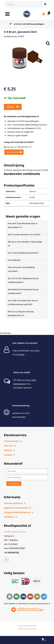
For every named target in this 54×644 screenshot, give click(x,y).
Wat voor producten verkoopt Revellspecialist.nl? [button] (21, 313)
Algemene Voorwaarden (16, 508)
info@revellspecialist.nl (15, 532)
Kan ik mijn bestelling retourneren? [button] (23, 253)
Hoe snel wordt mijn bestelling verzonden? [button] (21, 269)
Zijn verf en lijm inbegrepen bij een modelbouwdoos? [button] (23, 280)
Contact (8, 455)
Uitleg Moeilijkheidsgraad (17, 512)
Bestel (13, 107)
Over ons (9, 446)
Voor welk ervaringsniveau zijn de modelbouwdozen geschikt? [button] (23, 302)
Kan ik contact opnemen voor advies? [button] (24, 234)
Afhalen (8, 450)
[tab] (27, 225)
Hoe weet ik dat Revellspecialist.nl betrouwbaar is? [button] (23, 225)
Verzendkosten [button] (14, 260)
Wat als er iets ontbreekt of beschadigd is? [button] (25, 244)
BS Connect (32, 629)
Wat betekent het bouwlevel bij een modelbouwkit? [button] (23, 291)
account (21, 354)
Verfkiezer (9, 517)
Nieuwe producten (13, 503)
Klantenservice (12, 441)
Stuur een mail (14, 152)
